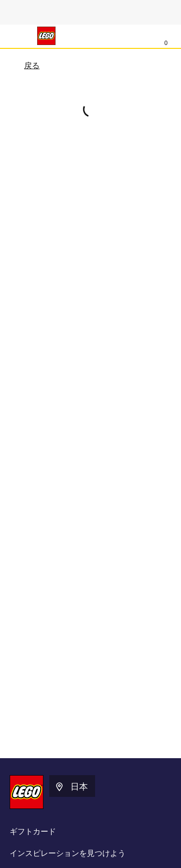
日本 (71, 787)
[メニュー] (17, 36)
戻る (26, 66)
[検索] (146, 36)
